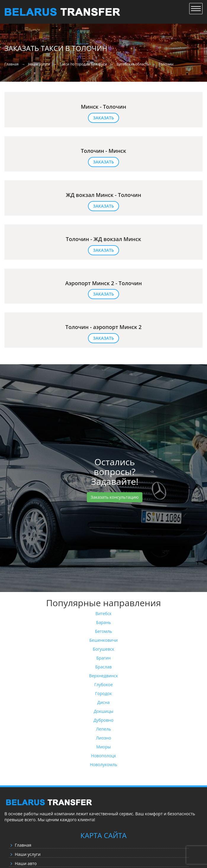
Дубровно (103, 720)
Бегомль (103, 631)
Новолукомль (103, 764)
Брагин (103, 658)
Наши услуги (28, 854)
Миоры (103, 747)
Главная (23, 845)
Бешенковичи (104, 640)
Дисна (104, 702)
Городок (103, 693)
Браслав (103, 667)
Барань (104, 622)
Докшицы (103, 711)
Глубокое (103, 685)
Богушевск (103, 649)
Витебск (103, 613)
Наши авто (26, 863)
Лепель (103, 729)
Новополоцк (103, 756)
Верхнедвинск (103, 676)
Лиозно (103, 738)
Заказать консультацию (115, 497)
